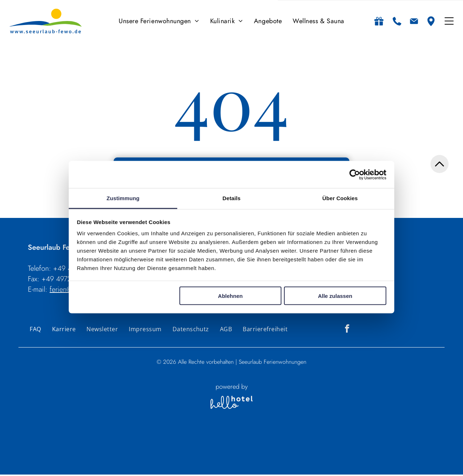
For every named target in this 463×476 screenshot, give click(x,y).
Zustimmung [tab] (123, 199)
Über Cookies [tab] (340, 199)
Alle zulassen (335, 297)
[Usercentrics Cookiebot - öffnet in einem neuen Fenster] (355, 176)
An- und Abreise (147, 445)
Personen (222, 445)
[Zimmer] (250, 460)
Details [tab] (231, 199)
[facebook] (347, 331)
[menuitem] (159, 22)
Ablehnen (230, 297)
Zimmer (248, 445)
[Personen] (222, 460)
